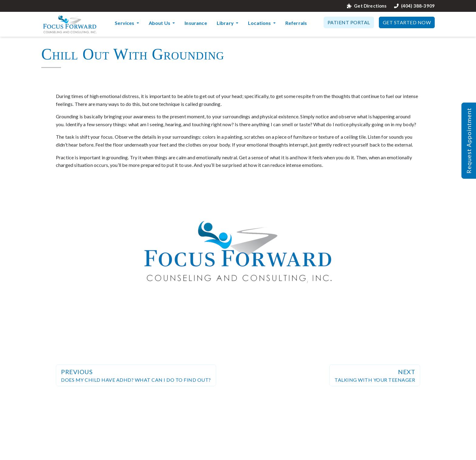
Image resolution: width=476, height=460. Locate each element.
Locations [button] (260, 23)
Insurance (196, 23)
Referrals (296, 23)
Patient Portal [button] (349, 22)
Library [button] (226, 23)
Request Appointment (469, 141)
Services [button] (125, 23)
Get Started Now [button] (407, 22)
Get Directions (367, 6)
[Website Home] (70, 24)
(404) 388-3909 (414, 6)
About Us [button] (160, 23)
